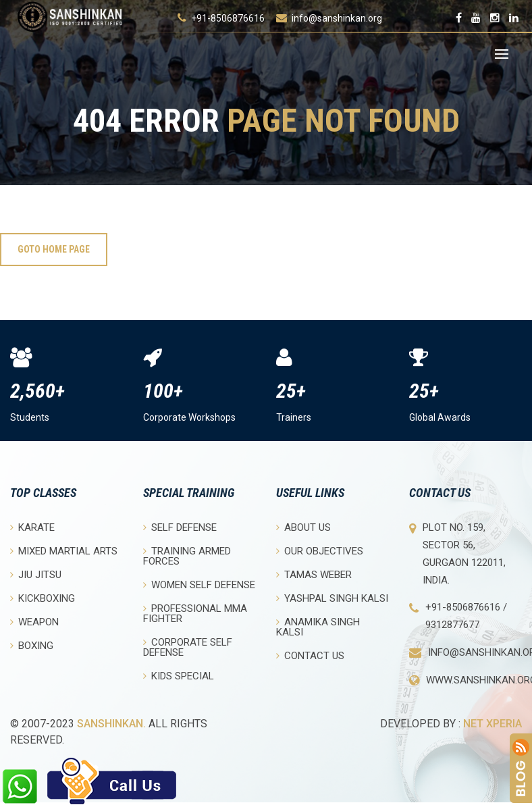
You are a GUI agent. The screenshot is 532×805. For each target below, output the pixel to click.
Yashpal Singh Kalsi (332, 598)
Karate (32, 527)
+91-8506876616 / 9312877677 (466, 616)
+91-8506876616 (228, 18)
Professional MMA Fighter (195, 613)
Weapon (34, 622)
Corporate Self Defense (188, 647)
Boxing (32, 645)
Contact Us (310, 655)
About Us (303, 527)
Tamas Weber (314, 574)
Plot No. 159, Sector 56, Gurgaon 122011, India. (464, 554)
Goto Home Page (54, 249)
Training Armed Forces (187, 556)
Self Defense (180, 527)
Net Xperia (493, 724)
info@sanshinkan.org (337, 18)
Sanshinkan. (111, 724)
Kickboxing (43, 598)
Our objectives (320, 551)
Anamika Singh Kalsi (318, 627)
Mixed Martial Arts (64, 551)
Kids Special (179, 676)
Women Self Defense (199, 585)
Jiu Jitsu (36, 574)
